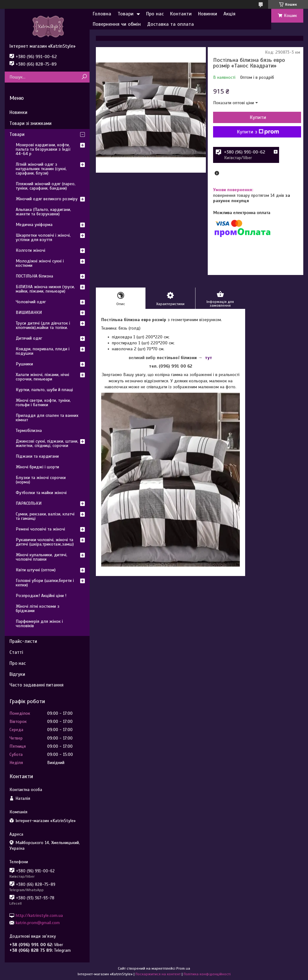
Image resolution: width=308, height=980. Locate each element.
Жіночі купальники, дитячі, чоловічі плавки (41, 557)
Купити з (258, 132)
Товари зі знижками (30, 123)
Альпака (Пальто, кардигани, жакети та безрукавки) (43, 212)
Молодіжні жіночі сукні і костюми (40, 263)
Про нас (155, 14)
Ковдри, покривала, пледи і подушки (43, 351)
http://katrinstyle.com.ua (39, 915)
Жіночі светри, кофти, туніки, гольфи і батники (43, 403)
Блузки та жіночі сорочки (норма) (41, 480)
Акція (229, 14)
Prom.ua (183, 968)
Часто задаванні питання (36, 685)
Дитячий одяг (29, 338)
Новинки (208, 14)
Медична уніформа (34, 225)
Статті (16, 652)
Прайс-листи (23, 641)
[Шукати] (84, 77)
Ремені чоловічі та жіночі (40, 529)
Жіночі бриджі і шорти (37, 467)
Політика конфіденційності (207, 974)
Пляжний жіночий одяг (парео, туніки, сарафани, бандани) (46, 186)
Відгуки (17, 674)
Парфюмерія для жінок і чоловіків (39, 624)
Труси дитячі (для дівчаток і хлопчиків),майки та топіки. (43, 325)
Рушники (24, 364)
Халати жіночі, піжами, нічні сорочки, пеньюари (42, 377)
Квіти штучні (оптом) (36, 570)
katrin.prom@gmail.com (38, 923)
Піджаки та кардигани (37, 456)
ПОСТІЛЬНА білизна (34, 276)
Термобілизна (29, 431)
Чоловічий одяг (31, 302)
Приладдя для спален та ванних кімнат (47, 418)
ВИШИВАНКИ (29, 312)
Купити (258, 117)
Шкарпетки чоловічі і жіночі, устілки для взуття (43, 237)
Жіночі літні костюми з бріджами (38, 608)
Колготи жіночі (30, 250)
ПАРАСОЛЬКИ (29, 503)
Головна (102, 14)
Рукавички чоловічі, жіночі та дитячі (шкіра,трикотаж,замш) (45, 542)
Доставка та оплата (170, 24)
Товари (126, 14)
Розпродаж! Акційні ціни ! (41, 596)
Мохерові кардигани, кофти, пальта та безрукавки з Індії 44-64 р (43, 149)
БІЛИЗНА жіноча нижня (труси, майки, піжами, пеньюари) (45, 289)
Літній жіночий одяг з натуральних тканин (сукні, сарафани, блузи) (41, 169)
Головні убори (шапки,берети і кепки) (45, 583)
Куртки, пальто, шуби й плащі (44, 390)
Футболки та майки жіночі (41, 493)
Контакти (181, 14)
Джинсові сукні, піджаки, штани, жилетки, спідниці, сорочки (47, 443)
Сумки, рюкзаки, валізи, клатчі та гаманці (45, 516)
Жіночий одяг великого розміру (47, 199)
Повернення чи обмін (117, 24)
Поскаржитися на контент (158, 974)
